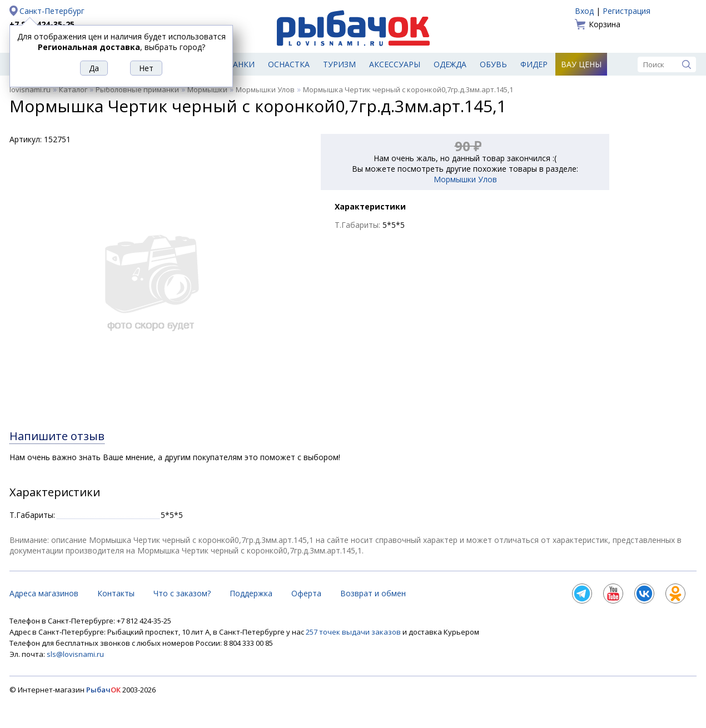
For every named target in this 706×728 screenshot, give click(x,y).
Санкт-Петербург (52, 11)
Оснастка (289, 64)
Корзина (605, 24)
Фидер (534, 64)
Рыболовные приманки (137, 89)
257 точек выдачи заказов (354, 632)
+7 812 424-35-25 (42, 24)
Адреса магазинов (44, 593)
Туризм (339, 64)
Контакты (116, 593)
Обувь (493, 64)
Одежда (450, 64)
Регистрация (627, 11)
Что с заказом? (182, 593)
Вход (584, 11)
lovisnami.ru (30, 89)
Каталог (73, 89)
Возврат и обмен (373, 593)
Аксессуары (395, 64)
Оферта (306, 593)
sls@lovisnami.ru (75, 654)
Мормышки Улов (265, 89)
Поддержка (251, 593)
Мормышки (207, 89)
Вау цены (581, 64)
